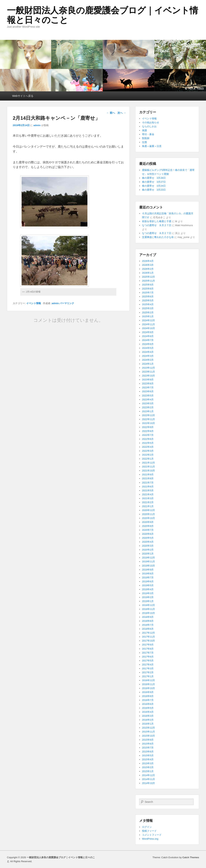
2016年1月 (148, 724)
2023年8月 (148, 384)
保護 (144, 130)
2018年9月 (148, 617)
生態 (144, 142)
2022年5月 (148, 443)
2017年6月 (148, 657)
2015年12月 (148, 728)
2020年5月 (148, 538)
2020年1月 (148, 554)
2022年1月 (148, 459)
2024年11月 (148, 324)
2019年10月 (148, 566)
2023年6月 (148, 391)
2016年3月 (148, 716)
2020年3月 (148, 546)
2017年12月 (148, 633)
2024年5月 (148, 348)
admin (37, 125)
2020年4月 (148, 542)
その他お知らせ (151, 122)
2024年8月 (148, 336)
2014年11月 (148, 779)
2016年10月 (148, 688)
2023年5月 (148, 396)
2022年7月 (148, 435)
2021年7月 (148, 483)
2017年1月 (148, 676)
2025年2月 (148, 312)
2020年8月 (148, 526)
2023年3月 (148, 403)
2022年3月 (148, 451)
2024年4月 (148, 352)
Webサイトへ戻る (23, 96)
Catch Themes (191, 857)
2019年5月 (148, 585)
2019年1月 (148, 601)
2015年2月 (148, 767)
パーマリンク (67, 303)
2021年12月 (148, 463)
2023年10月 (148, 376)
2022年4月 (148, 447)
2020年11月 (148, 514)
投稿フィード (149, 831)
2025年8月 (148, 289)
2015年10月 (148, 736)
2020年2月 (148, 550)
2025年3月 (148, 308)
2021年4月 (148, 494)
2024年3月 (148, 356)
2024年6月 (148, 344)
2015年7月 (148, 748)
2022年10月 (148, 423)
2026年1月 (148, 273)
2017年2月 (148, 672)
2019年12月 (148, 558)
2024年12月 (148, 320)
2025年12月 (148, 277)
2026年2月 (148, 269)
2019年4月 (148, 589)
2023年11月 (148, 372)
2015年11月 (148, 732)
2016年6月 (148, 704)
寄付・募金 (148, 134)
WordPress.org (150, 839)
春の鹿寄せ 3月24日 (154, 186)
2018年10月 (148, 613)
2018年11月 (148, 609)
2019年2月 (148, 597)
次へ (122, 113)
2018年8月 (148, 621)
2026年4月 (148, 261)
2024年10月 (148, 328)
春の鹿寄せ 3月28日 (154, 178)
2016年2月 (148, 720)
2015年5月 (148, 756)
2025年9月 (148, 285)
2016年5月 (148, 708)
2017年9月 (148, 645)
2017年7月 (148, 653)
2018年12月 (148, 605)
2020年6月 (148, 534)
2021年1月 (148, 506)
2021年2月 (148, 502)
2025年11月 (148, 281)
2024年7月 (148, 340)
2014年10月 (148, 783)
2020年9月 (148, 522)
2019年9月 (148, 570)
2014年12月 (148, 775)
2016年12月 (148, 680)
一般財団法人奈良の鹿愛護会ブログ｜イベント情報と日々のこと (103, 15)
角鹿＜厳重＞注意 (152, 146)
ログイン (147, 827)
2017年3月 (148, 668)
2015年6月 (148, 752)
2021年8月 (148, 478)
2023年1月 (148, 411)
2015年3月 (148, 763)
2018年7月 (148, 625)
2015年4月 (148, 759)
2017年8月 (148, 649)
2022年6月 (148, 439)
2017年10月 (148, 641)
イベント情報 (34, 303)
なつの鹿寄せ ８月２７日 (157, 225)
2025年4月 (148, 304)
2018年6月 (148, 629)
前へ (111, 113)
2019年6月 (148, 581)
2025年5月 (148, 300)
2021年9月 (148, 475)
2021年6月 (148, 487)
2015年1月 (148, 771)
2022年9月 (148, 427)
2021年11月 (148, 467)
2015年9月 (148, 740)
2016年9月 (148, 692)
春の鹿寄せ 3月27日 (154, 182)
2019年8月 (148, 574)
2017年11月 (148, 637)
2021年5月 (148, 490)
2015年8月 (148, 744)
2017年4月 (148, 665)
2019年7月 (148, 578)
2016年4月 (148, 712)
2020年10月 (148, 518)
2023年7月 (148, 387)
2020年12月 (148, 510)
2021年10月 (148, 471)
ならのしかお (149, 126)
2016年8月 (148, 696)
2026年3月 (148, 265)
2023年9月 (148, 380)
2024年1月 (148, 364)
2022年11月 (148, 419)
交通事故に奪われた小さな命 (158, 237)
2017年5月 (148, 661)
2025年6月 (148, 297)
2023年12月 (148, 368)
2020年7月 (148, 530)
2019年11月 (148, 562)
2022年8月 (148, 431)
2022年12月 (148, 415)
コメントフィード (152, 835)
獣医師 (146, 138)
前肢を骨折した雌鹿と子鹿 (157, 221)
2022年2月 (148, 455)
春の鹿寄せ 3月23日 (154, 190)
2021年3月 (148, 498)
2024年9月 (148, 332)
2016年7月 (148, 700)
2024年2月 (148, 360)
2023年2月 (148, 407)
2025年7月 (148, 293)
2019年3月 (148, 593)
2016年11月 (148, 684)
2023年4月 (148, 400)
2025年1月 (148, 316)
